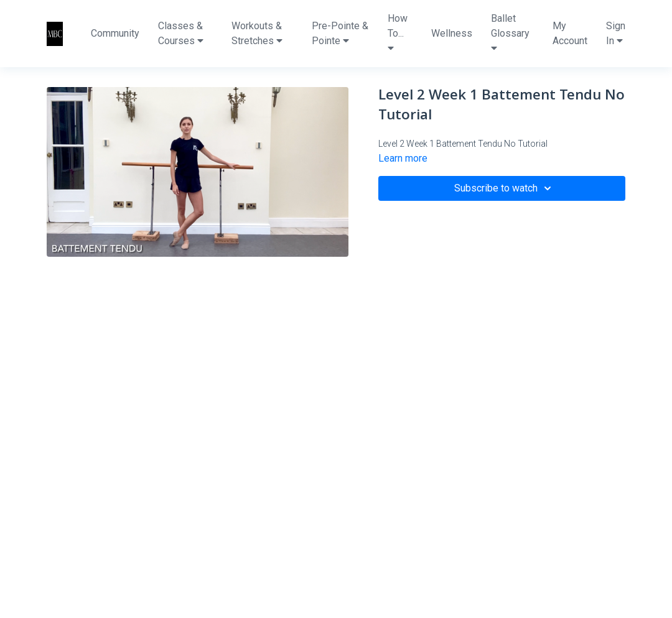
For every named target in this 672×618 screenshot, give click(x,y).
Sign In (616, 33)
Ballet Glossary (510, 33)
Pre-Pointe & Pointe (340, 33)
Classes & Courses (181, 33)
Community (115, 33)
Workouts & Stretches (257, 33)
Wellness (452, 33)
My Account (570, 33)
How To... (398, 33)
